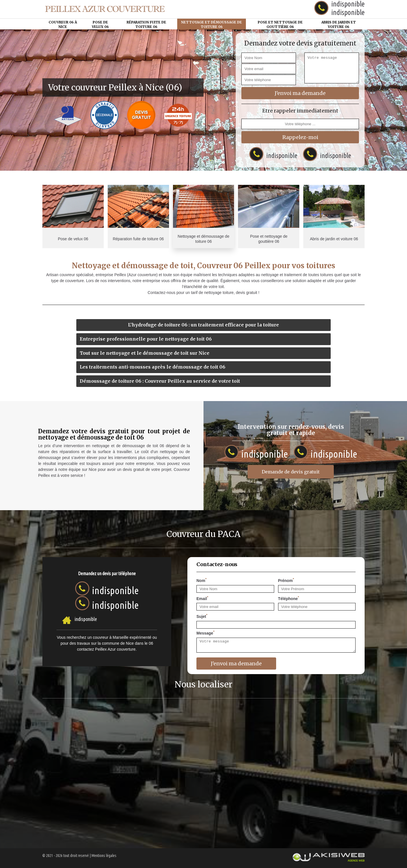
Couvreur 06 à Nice (63, 24)
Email (202, 598)
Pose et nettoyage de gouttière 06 (280, 24)
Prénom (286, 580)
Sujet (202, 616)
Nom (202, 580)
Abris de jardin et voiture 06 (339, 24)
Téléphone (289, 598)
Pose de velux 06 (100, 24)
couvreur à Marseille (111, 637)
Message (205, 633)
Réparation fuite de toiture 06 (146, 24)
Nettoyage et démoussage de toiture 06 (212, 24)
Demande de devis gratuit (291, 472)
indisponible (348, 12)
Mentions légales (104, 856)
